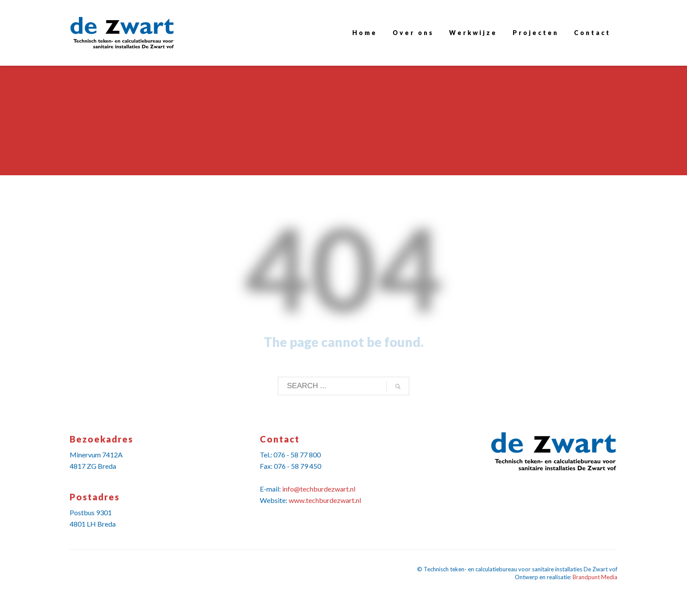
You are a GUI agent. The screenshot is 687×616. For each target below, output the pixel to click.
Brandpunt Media (595, 577)
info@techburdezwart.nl (319, 489)
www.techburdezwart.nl (325, 500)
